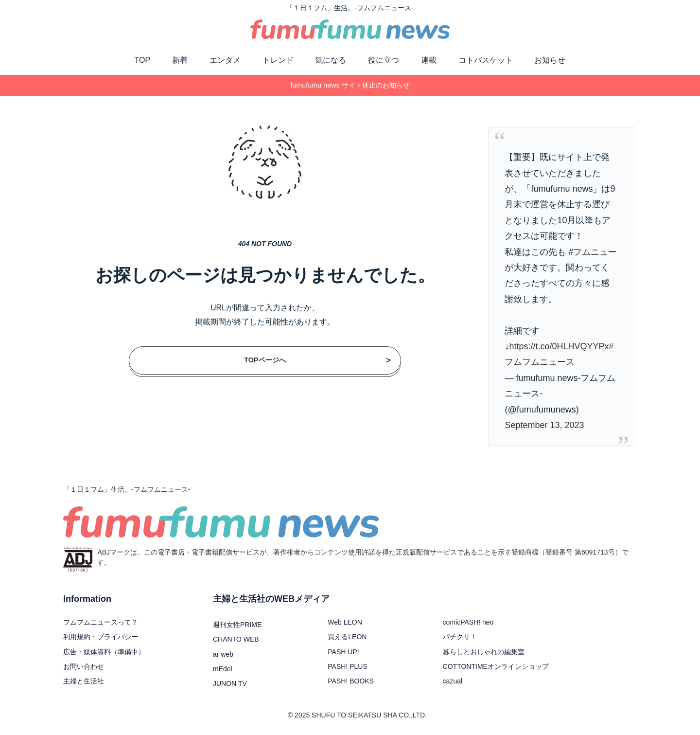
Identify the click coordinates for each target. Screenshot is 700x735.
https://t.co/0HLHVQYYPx (559, 346)
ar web (223, 654)
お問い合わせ (84, 666)
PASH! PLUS (347, 666)
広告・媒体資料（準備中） (104, 652)
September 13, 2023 (544, 425)
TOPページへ (317, 360)
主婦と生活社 (84, 681)
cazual (453, 681)
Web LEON (345, 622)
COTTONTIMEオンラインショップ (496, 666)
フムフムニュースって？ (101, 622)
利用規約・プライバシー (101, 637)
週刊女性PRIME (237, 625)
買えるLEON (347, 637)
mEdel (223, 669)
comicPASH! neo (468, 622)
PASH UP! (343, 652)
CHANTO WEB (236, 639)
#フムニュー (593, 252)
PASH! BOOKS (351, 681)
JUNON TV (230, 683)
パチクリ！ (460, 637)
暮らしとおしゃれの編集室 (484, 652)
